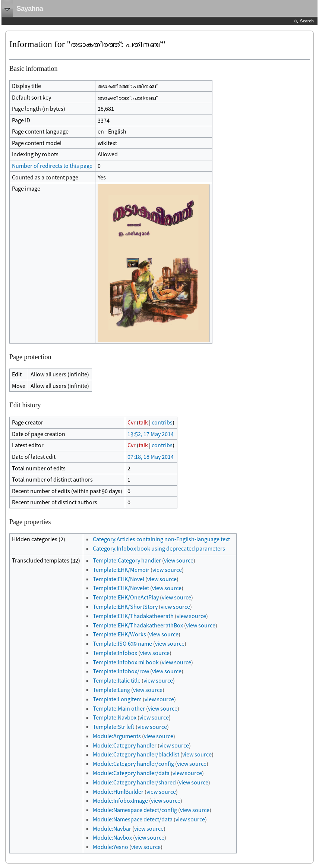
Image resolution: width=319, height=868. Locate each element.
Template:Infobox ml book (126, 662)
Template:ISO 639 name (122, 643)
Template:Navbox (115, 717)
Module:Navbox (112, 837)
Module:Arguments (117, 736)
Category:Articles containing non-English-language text (161, 539)
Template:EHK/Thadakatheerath (133, 616)
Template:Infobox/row (121, 671)
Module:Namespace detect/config (135, 810)
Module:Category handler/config (133, 764)
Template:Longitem (117, 699)
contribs (162, 422)
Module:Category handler (125, 745)
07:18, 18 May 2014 (151, 457)
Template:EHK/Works (119, 634)
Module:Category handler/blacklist (136, 754)
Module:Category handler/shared (134, 782)
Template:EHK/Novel (119, 579)
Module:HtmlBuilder (118, 792)
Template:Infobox (115, 653)
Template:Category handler (127, 560)
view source (179, 560)
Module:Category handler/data (131, 773)
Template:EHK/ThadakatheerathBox (138, 625)
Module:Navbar (112, 828)
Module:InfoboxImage (120, 800)
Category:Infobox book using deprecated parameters (159, 548)
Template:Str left (114, 727)
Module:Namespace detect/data (133, 819)
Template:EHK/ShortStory (125, 607)
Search (307, 21)
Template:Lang (111, 690)
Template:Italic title (117, 680)
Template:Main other (119, 708)
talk (143, 422)
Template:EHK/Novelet (121, 588)
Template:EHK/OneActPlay (126, 597)
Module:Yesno (110, 847)
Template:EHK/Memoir (121, 570)
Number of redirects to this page (52, 166)
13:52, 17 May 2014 (151, 434)
